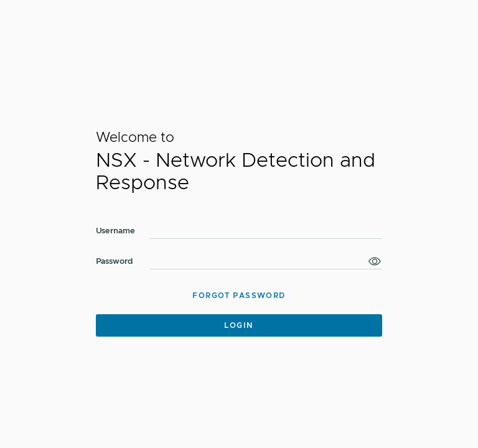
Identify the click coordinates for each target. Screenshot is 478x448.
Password (115, 262)
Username (115, 231)
